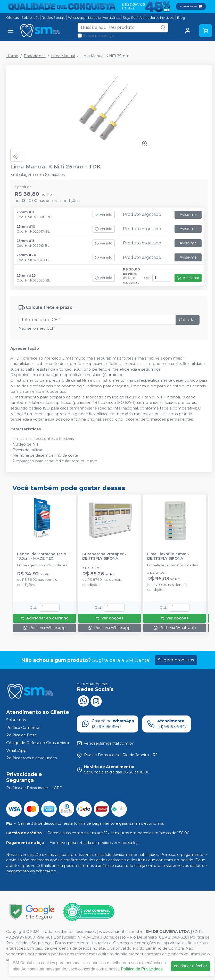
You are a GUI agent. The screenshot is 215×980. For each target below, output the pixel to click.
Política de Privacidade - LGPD (34, 788)
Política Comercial (23, 728)
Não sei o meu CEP (37, 328)
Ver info (104, 215)
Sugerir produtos (176, 660)
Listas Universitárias (104, 18)
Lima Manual (63, 56)
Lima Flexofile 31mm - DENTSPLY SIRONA (168, 556)
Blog (181, 18)
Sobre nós (16, 720)
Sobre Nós (30, 18)
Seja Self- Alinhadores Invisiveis (148, 18)
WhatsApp (77, 18)
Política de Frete (22, 735)
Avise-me (188, 215)
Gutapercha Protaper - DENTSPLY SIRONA (104, 556)
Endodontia (35, 56)
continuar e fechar (191, 966)
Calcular (188, 320)
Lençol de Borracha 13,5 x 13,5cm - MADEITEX (42, 556)
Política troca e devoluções (31, 758)
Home (12, 56)
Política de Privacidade (142, 969)
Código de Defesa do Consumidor (38, 743)
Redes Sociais (53, 18)
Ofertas (12, 18)
